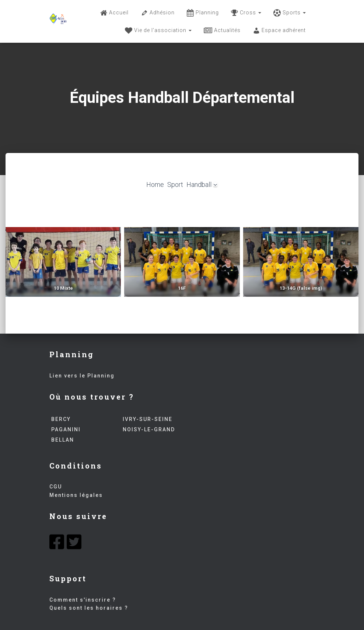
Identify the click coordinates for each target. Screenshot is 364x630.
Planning (203, 13)
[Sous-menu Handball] (215, 185)
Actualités (222, 31)
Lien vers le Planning (82, 376)
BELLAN (62, 440)
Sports (290, 13)
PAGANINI (65, 429)
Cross (246, 13)
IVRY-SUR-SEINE (147, 419)
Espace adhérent (279, 31)
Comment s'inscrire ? (83, 600)
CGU (56, 487)
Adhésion (158, 13)
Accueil (114, 13)
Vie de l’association (158, 31)
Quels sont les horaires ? (89, 608)
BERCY (60, 419)
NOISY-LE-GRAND (148, 429)
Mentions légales (76, 495)
